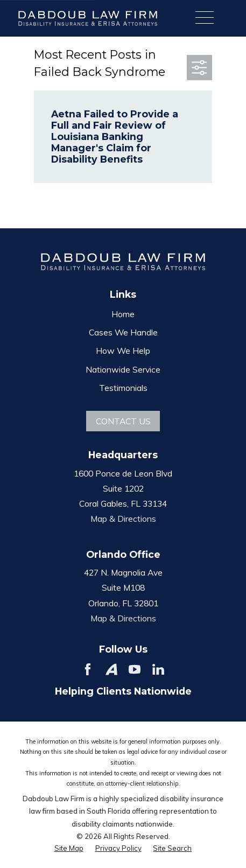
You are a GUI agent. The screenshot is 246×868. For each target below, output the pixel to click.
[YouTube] (135, 669)
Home (123, 314)
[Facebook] (88, 669)
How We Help (123, 351)
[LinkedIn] (158, 669)
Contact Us (123, 421)
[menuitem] (69, 848)
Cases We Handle (123, 332)
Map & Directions (123, 519)
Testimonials (123, 388)
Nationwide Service (123, 369)
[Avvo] (111, 669)
